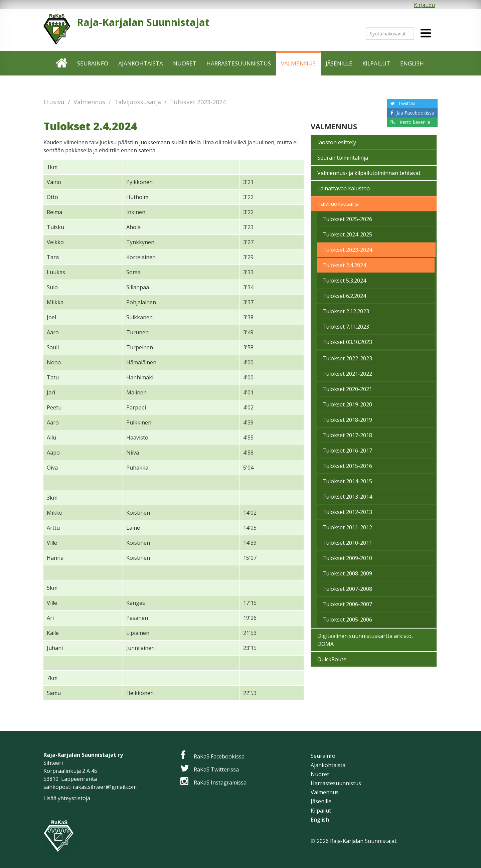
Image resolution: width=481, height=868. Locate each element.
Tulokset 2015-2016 (347, 466)
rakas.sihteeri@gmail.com (105, 787)
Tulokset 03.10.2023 (347, 342)
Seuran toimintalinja (343, 158)
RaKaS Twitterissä (216, 769)
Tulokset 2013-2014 (347, 497)
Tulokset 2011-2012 (347, 527)
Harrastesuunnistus (239, 63)
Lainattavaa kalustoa (344, 188)
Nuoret (185, 63)
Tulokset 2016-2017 (347, 451)
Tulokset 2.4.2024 (344, 265)
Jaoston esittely (337, 142)
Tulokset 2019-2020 (347, 404)
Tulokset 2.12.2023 (346, 311)
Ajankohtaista (141, 63)
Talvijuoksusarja (138, 102)
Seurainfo (93, 63)
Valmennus (298, 63)
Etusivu (62, 63)
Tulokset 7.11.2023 (346, 327)
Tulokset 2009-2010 (347, 558)
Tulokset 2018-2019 (347, 420)
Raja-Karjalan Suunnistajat (143, 22)
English (412, 63)
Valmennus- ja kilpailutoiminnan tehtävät (369, 173)
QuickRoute (332, 659)
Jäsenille (339, 63)
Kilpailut (376, 63)
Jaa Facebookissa (415, 113)
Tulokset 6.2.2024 (344, 296)
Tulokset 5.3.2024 (344, 281)
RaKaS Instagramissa (220, 783)
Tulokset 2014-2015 (347, 481)
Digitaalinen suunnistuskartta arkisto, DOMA (365, 640)
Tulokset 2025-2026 (347, 219)
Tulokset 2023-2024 (198, 102)
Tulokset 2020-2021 (347, 389)
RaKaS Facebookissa (219, 756)
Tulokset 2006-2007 (347, 604)
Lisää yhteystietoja (67, 798)
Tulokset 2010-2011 (347, 543)
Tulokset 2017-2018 (347, 435)
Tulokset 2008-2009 (347, 573)
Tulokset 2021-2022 (347, 374)
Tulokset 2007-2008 (347, 589)
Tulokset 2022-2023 (347, 358)
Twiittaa (407, 103)
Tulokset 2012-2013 (347, 512)
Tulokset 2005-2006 (347, 620)
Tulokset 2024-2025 (347, 234)
